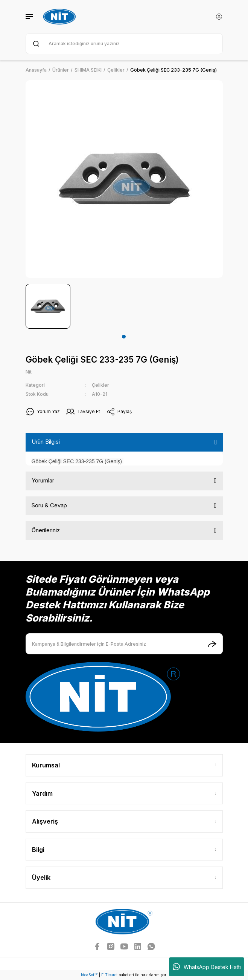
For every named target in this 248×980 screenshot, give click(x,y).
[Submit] (212, 644)
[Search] (124, 44)
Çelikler (100, 385)
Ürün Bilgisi (46, 442)
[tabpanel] (48, 306)
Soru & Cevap (49, 505)
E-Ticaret (109, 975)
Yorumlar (43, 480)
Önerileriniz (46, 530)
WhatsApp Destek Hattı (207, 967)
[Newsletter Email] (124, 644)
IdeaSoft (89, 975)
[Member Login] (219, 17)
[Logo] (61, 17)
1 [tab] (124, 337)
